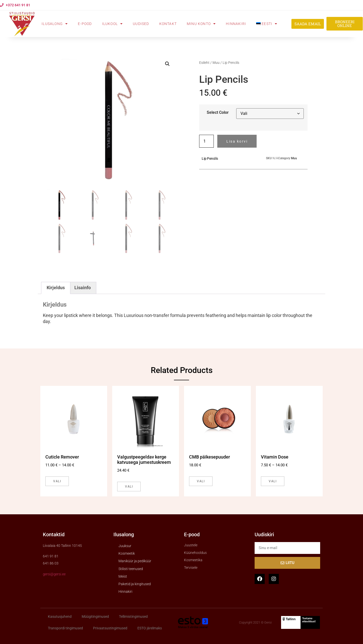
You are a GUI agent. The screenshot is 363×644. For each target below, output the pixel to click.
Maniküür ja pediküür (135, 561)
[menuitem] (267, 24)
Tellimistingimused (133, 616)
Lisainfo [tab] (83, 288)
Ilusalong (55, 24)
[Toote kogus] (206, 141)
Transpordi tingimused (65, 628)
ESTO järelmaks (150, 628)
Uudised (141, 24)
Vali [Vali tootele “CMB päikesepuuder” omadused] (201, 481)
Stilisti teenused (131, 569)
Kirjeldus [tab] (56, 288)
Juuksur (125, 546)
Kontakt (168, 24)
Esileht (204, 63)
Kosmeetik (127, 553)
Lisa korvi (237, 141)
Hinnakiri (236, 24)
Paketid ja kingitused (135, 584)
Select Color (218, 113)
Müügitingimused (95, 616)
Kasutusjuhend (60, 616)
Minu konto (201, 24)
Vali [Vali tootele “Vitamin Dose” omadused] (273, 481)
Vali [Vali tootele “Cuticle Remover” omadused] (57, 481)
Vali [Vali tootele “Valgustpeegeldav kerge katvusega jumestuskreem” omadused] (129, 487)
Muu (216, 63)
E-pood (85, 24)
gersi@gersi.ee (54, 574)
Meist (123, 576)
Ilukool (113, 24)
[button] (167, 64)
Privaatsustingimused (110, 628)
